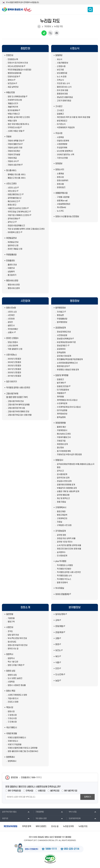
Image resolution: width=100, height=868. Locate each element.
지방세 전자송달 (14, 155)
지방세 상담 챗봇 (14, 165)
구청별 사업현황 (63, 197)
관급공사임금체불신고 (16, 226)
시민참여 (25, 301)
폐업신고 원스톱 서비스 (17, 178)
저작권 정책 (26, 826)
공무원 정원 (61, 535)
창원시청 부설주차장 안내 (18, 645)
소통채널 (60, 174)
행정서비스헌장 (12, 281)
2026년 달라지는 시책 (65, 155)
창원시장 (11, 712)
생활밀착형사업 (61, 193)
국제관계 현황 (11, 734)
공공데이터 (61, 349)
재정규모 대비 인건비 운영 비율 (69, 549)
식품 (57, 663)
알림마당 (59, 55)
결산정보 (60, 448)
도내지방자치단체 (74, 818)
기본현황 (11, 618)
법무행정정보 (60, 308)
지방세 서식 (12, 161)
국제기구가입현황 (15, 745)
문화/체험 (59, 626)
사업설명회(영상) (63, 204)
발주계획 (60, 383)
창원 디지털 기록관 (15, 665)
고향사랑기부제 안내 (16, 401)
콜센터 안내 (12, 265)
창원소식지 (60, 170)
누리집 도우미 (68, 826)
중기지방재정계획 (64, 451)
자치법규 (60, 312)
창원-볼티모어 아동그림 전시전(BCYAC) (23, 751)
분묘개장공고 (62, 121)
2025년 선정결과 (14, 359)
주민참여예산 (13, 329)
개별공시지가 (13, 104)
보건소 (58, 650)
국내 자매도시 (11, 728)
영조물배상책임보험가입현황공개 (70, 359)
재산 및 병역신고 (63, 498)
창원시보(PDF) (63, 181)
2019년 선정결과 (14, 376)
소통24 (11, 333)
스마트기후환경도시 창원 (17, 695)
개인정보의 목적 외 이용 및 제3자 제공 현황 (74, 117)
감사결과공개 (62, 474)
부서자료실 (60, 588)
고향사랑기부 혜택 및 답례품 (19, 405)
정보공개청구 (62, 346)
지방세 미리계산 (14, 151)
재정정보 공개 (62, 444)
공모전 (10, 322)
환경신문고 (12, 205)
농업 (57, 681)
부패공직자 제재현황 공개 (67, 488)
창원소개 (25, 607)
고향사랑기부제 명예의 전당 (18, 412)
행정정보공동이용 (15, 73)
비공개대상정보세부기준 (66, 342)
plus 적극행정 (61, 561)
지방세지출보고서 (64, 437)
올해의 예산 (61, 427)
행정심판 (60, 315)
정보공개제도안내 (64, 332)
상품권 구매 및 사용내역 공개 (68, 491)
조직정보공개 (60, 531)
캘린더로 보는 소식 (64, 87)
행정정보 (75, 301)
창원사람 (60, 184)
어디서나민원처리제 (15, 66)
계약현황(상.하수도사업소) (67, 400)
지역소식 (60, 80)
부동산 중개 (12, 121)
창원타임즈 (61, 188)
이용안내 (11, 268)
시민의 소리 (12, 188)
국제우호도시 (13, 741)
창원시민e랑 (11, 308)
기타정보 (47, 26)
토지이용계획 (13, 110)
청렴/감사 (59, 460)
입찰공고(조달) (63, 386)
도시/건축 (59, 675)
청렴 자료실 (61, 502)
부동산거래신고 (14, 114)
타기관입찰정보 (63, 390)
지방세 (9, 137)
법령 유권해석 (62, 583)
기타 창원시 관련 (40, 818)
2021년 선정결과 (14, 369)
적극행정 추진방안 (64, 569)
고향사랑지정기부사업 (16, 408)
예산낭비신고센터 (64, 434)
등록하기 (88, 797)
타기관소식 (61, 124)
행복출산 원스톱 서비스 (17, 175)
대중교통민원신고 (15, 195)
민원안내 (10, 55)
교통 (57, 638)
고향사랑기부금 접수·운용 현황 (20, 415)
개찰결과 (60, 393)
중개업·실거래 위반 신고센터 (19, 117)
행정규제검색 (62, 515)
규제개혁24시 (61, 507)
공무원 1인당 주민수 (65, 542)
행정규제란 (61, 512)
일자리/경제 (60, 614)
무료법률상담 (11, 255)
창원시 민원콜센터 (32, 849)
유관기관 (4, 818)
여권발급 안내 (13, 242)
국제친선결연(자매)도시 (17, 738)
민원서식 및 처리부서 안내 (18, 63)
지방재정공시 (62, 430)
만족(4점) (29, 791)
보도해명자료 (62, 73)
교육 (57, 620)
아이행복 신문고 (14, 232)
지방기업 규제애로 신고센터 (18, 215)
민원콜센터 (10, 261)
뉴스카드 (60, 211)
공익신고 (11, 222)
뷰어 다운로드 (41, 826)
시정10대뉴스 (11, 355)
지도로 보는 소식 (63, 83)
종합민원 (25, 48)
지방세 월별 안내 (14, 144)
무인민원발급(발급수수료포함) (19, 70)
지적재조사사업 (14, 128)
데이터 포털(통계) (62, 594)
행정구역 (11, 622)
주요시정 (59, 133)
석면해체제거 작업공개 (66, 128)
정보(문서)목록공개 (64, 339)
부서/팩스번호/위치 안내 (17, 638)
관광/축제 (59, 632)
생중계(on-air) (62, 201)
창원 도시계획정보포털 (16, 97)
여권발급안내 (11, 238)
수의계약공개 (62, 404)
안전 (57, 669)
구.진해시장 (12, 722)
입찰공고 (60, 380)
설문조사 (11, 326)
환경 (57, 644)
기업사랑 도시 (13, 699)
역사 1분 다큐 (13, 662)
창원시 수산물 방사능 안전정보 (67, 217)
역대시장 (10, 707)
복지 (57, 657)
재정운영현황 (60, 423)
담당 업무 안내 (13, 635)
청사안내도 (12, 642)
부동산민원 (10, 93)
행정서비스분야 (14, 288)
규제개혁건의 (62, 519)
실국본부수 (61, 552)
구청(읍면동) (39, 812)
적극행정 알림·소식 (64, 576)
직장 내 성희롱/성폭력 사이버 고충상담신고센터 (26, 229)
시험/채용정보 (62, 63)
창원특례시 (10, 757)
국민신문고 (12, 191)
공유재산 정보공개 (64, 356)
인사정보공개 (62, 556)
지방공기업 (61, 441)
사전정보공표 (62, 335)
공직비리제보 (13, 219)
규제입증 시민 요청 (64, 525)
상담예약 (11, 272)
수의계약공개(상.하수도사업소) (69, 407)
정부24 (10, 80)
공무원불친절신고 (15, 198)
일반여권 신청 (13, 246)
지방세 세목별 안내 (15, 141)
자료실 (60, 522)
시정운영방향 (62, 144)
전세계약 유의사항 (15, 100)
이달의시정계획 (63, 141)
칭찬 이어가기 (11, 382)
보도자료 (60, 70)
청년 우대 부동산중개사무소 (18, 124)
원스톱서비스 (11, 170)
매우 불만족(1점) (71, 791)
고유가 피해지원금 (64, 101)
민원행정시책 (13, 59)
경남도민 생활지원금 (65, 97)
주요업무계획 (62, 148)
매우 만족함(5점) (14, 791)
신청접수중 (61, 66)
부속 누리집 (72, 812)
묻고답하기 (12, 275)
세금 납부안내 (13, 87)
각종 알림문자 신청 (15, 349)
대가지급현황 (62, 410)
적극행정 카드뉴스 (64, 579)
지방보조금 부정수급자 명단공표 (69, 455)
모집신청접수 (13, 342)
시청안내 (10, 627)
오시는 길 (55, 826)
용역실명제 (61, 417)
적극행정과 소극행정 (65, 565)
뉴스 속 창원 (62, 77)
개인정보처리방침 (10, 826)
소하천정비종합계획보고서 (67, 363)
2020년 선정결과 (14, 373)
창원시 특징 (11, 691)
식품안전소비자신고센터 (17, 208)
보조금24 (11, 83)
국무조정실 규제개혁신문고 (18, 212)
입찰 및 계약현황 (62, 375)
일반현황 (10, 614)
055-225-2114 (71, 849)
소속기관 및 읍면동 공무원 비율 (69, 545)
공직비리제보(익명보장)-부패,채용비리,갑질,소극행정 (76, 466)
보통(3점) (42, 791)
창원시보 (60, 177)
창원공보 (59, 164)
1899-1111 (51, 849)
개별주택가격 (13, 107)
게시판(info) (61, 207)
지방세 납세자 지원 (15, 148)
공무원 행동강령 (63, 495)
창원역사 (10, 654)
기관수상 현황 (62, 158)
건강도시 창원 (13, 702)
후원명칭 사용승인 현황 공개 (68, 370)
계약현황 (60, 397)
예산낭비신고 (13, 201)
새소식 (60, 59)
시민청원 (11, 319)
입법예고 (60, 114)
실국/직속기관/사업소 (8, 812)
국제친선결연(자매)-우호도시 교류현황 (23, 748)
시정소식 (75, 48)
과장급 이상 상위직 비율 (66, 538)
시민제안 (11, 315)
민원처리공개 (13, 77)
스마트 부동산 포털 (15, 131)
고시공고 (59, 106)
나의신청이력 (13, 346)
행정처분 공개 (62, 366)
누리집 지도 (58, 26)
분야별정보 (75, 607)
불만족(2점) (55, 791)
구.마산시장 (12, 718)
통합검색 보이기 (90, 10)
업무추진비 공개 (63, 478)
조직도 (10, 631)
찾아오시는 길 (13, 649)
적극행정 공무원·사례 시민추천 (18, 388)
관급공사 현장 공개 (64, 481)
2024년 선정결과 (14, 362)
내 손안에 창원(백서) (65, 151)
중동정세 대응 (62, 94)
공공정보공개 (60, 328)
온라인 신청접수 (12, 338)
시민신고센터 (11, 184)
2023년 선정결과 (14, 366)
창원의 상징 (11, 671)
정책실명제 (61, 353)
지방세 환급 (12, 158)
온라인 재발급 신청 (15, 249)
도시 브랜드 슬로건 (15, 678)
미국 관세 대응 (63, 90)
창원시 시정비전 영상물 (17, 685)
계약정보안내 (62, 414)
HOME (39, 26)
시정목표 (60, 137)
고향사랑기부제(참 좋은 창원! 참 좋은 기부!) (17, 395)
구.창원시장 (12, 715)
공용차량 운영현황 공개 (66, 485)
